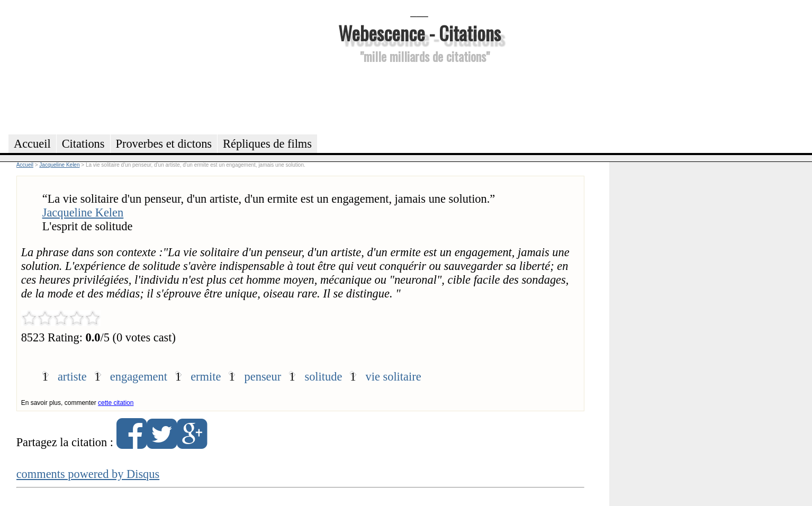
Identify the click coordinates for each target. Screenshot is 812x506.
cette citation (116, 403)
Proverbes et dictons (164, 144)
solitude (323, 377)
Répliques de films (267, 144)
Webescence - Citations (419, 33)
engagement (139, 377)
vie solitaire (394, 377)
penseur (263, 377)
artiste (72, 377)
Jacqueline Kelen (83, 213)
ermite (206, 377)
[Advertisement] (419, 97)
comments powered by (88, 474)
